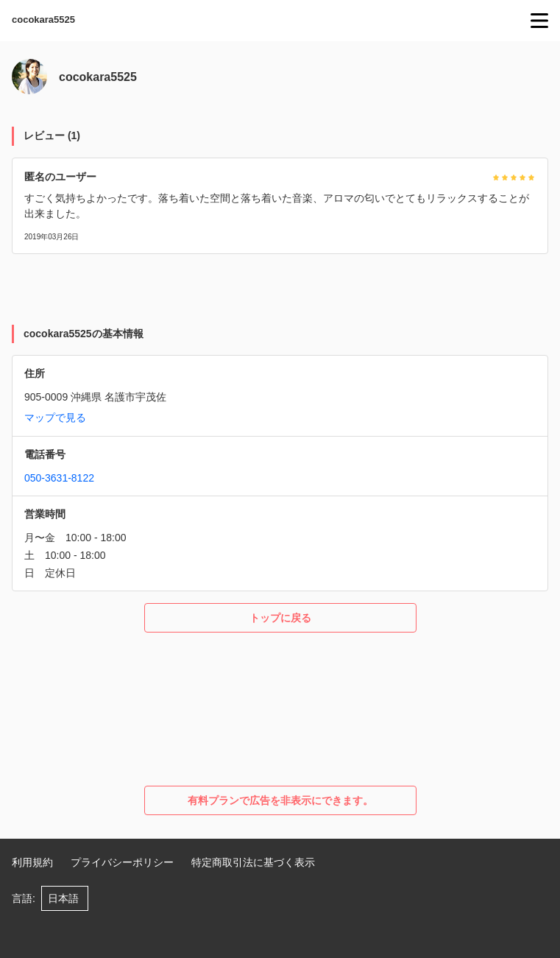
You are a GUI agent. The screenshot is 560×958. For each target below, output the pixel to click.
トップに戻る (280, 618)
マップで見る (55, 418)
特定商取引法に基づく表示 (253, 862)
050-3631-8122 (59, 478)
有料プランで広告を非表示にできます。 (280, 800)
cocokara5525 (43, 20)
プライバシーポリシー (122, 862)
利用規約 (32, 862)
